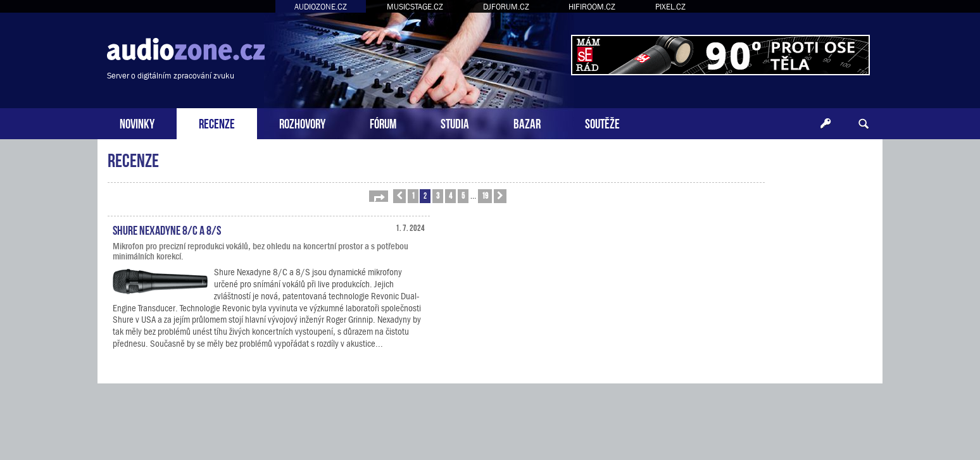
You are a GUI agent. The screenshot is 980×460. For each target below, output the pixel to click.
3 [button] (438, 195)
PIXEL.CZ (670, 7)
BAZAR (527, 122)
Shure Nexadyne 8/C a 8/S (167, 229)
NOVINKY (137, 122)
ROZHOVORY (302, 122)
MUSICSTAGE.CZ (415, 7)
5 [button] (463, 195)
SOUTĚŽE (602, 122)
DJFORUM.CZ (506, 7)
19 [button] (485, 195)
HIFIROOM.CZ (592, 7)
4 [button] (450, 195)
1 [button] (413, 195)
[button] (379, 196)
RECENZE (217, 122)
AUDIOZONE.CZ (321, 7)
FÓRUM (383, 122)
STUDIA (455, 122)
